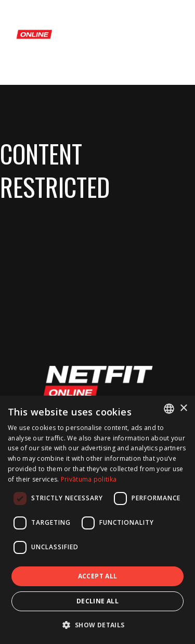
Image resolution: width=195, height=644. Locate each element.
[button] (97, 625)
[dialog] (97, 520)
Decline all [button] (97, 601)
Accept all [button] (98, 576)
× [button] (183, 408)
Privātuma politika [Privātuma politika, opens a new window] (89, 479)
